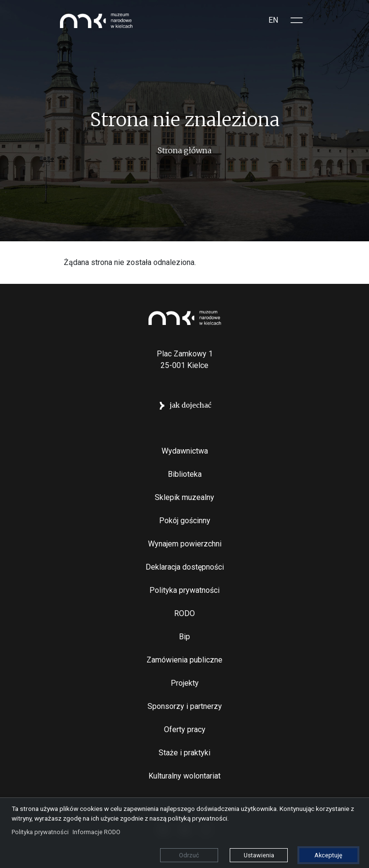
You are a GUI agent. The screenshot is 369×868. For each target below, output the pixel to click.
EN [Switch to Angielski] (273, 20)
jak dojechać (191, 405)
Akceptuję (328, 855)
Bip (184, 637)
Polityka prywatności (184, 590)
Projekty (185, 683)
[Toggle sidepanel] (297, 20)
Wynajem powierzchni (185, 544)
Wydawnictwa (185, 451)
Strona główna (184, 150)
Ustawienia (259, 855)
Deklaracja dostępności (185, 567)
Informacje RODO (96, 832)
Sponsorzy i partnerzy (185, 706)
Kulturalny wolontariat (184, 776)
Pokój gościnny (185, 521)
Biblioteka (185, 474)
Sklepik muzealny (184, 497)
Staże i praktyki (184, 753)
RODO (184, 613)
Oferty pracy (185, 729)
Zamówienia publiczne (184, 660)
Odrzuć (189, 855)
